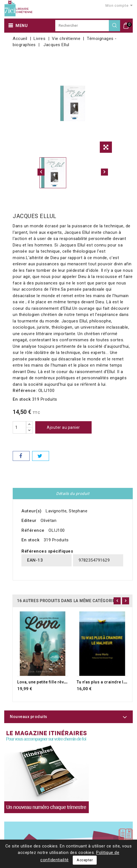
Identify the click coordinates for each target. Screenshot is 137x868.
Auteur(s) (32, 511)
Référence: (25, 391)
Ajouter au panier (63, 427)
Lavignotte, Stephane (67, 511)
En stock (22, 399)
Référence (33, 530)
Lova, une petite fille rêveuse (45, 682)
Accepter (85, 860)
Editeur (29, 521)
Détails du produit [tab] (73, 494)
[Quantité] (19, 427)
